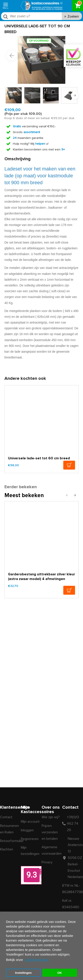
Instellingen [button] (23, 973)
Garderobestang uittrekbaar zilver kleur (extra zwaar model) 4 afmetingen (41, 577)
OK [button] (60, 973)
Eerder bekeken (21, 487)
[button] (12, 55)
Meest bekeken (24, 495)
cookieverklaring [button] (37, 960)
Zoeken (73, 17)
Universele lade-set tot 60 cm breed (39, 458)
